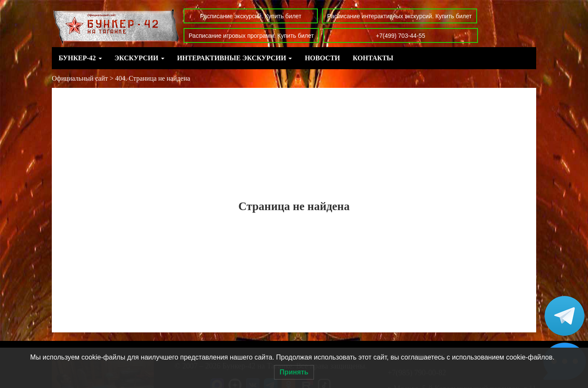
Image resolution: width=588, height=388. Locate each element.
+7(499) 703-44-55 (401, 36)
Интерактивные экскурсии (235, 58)
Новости (322, 58)
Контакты (373, 58)
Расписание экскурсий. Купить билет (251, 16)
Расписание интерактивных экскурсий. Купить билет (400, 16)
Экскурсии (140, 58)
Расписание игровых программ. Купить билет (251, 36)
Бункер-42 (80, 58)
